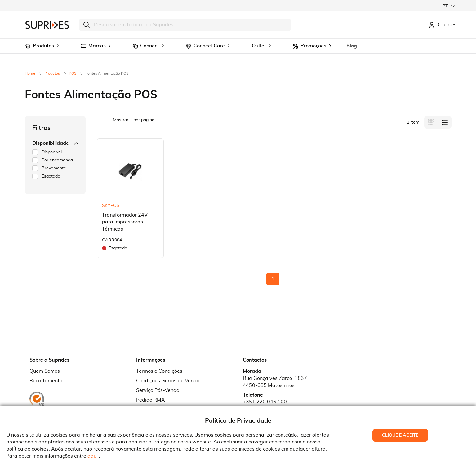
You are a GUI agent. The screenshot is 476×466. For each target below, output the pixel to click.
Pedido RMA (151, 400)
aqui (93, 456)
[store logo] (47, 25)
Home (31, 73)
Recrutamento (46, 381)
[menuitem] (28, 46)
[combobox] (185, 25)
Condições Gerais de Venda (168, 381)
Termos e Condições (159, 371)
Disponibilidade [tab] (55, 143)
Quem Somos (45, 371)
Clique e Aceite (400, 435)
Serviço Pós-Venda (158, 390)
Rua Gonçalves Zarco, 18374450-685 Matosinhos (275, 382)
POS (73, 73)
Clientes (443, 25)
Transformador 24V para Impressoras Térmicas (125, 222)
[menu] (238, 46)
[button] (448, 6)
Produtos (53, 73)
